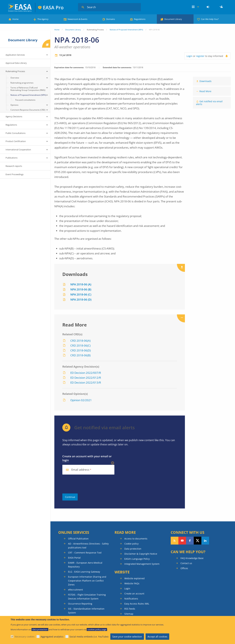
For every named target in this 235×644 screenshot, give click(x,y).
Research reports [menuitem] (14, 166)
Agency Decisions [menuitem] (14, 116)
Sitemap (129, 614)
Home (15, 19)
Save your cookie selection (127, 636)
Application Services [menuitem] (15, 55)
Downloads (205, 81)
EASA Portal (74, 558)
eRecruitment (75, 590)
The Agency (43, 19)
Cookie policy (131, 544)
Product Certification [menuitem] (16, 141)
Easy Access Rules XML (137, 604)
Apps (195, 7)
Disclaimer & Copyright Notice (141, 554)
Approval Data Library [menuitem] (16, 63)
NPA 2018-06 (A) (81, 284)
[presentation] (87, 484)
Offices (184, 568)
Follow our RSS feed (175, 541)
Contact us (186, 563)
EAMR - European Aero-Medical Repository (85, 565)
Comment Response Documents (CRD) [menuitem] (28, 110)
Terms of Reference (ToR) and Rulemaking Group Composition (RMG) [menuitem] (28, 89)
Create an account (134, 594)
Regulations (140, 19)
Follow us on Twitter (198, 541)
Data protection (133, 549)
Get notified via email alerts (209, 103)
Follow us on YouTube (182, 541)
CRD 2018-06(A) (80, 341)
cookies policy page (97, 629)
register (200, 56)
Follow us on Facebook (190, 541)
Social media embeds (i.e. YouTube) (89, 637)
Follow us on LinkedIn (205, 541)
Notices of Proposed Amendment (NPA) (126, 30)
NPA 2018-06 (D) (81, 299)
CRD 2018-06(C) (80, 345)
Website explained (134, 578)
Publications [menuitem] (12, 158)
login (66, 460)
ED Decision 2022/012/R (86, 378)
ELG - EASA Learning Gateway (84, 572)
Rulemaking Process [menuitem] (15, 71)
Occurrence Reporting (80, 604)
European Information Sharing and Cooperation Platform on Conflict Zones (87, 581)
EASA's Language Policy (137, 559)
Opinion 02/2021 (81, 400)
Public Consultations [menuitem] (16, 133)
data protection (40, 629)
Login (208, 7)
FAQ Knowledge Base (192, 558)
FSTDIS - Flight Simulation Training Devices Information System (87, 597)
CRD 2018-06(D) (81, 350)
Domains (111, 19)
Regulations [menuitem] (11, 125)
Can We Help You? (210, 19)
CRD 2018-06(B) (80, 355)
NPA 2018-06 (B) (81, 289)
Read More (205, 91)
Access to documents (136, 539)
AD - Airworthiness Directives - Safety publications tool (88, 546)
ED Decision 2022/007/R (86, 373)
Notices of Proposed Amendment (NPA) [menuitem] (28, 95)
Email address (80, 470)
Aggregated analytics (52, 637)
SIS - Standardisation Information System (86, 611)
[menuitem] (208, 7)
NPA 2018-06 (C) (81, 294)
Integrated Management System (142, 564)
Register (222, 7)
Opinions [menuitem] (14, 105)
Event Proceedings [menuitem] (15, 174)
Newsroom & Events (77, 19)
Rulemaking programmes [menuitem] (22, 83)
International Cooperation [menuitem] (18, 150)
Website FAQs (132, 583)
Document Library (173, 19)
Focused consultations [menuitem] (25, 100)
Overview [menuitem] (15, 78)
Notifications (131, 599)
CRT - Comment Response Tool (85, 553)
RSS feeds (130, 609)
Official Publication (78, 539)
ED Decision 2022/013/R (86, 383)
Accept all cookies (157, 636)
